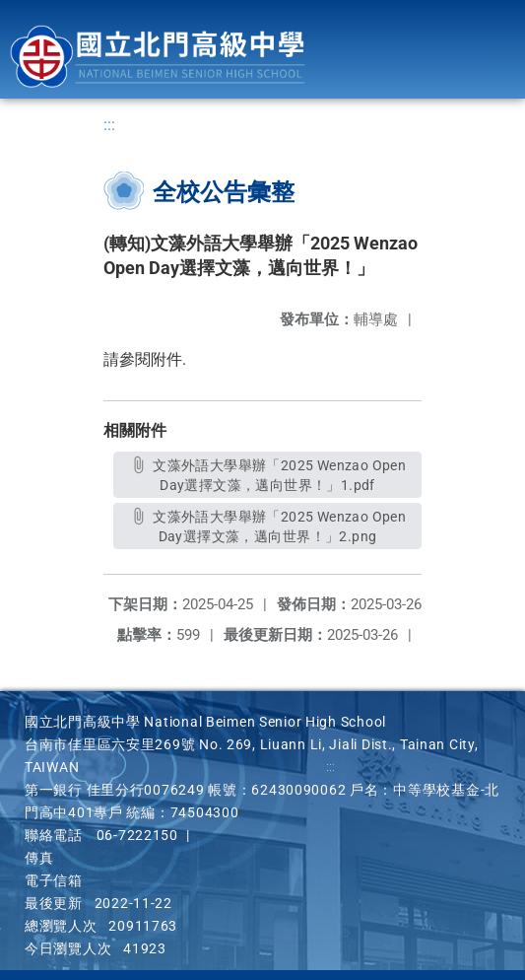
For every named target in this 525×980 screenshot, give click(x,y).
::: (109, 125)
